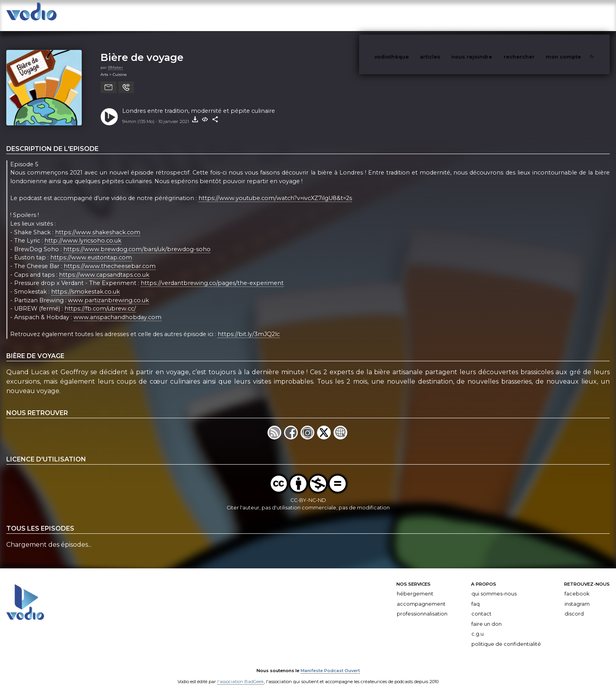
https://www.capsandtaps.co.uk (104, 267)
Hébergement (415, 586)
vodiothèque (411, 15)
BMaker (115, 60)
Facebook (577, 586)
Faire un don (487, 616)
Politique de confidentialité (506, 636)
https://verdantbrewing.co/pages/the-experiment (212, 275)
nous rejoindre (488, 15)
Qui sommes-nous (494, 586)
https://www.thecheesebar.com (110, 258)
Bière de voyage (142, 49)
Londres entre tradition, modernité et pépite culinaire (199, 103)
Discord (574, 606)
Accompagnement (421, 596)
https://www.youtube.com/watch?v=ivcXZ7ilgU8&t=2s (275, 190)
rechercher (534, 15)
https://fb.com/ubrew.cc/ (100, 301)
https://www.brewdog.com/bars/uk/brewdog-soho (137, 241)
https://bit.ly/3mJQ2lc (249, 326)
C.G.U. (478, 626)
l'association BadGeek (241, 674)
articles (448, 15)
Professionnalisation (422, 606)
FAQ (476, 596)
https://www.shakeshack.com (98, 224)
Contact (481, 606)
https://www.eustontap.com (91, 250)
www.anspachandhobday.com (117, 309)
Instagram (577, 596)
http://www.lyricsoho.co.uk (83, 233)
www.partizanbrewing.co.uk (108, 292)
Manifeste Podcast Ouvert (330, 663)
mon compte (576, 15)
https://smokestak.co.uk (85, 284)
